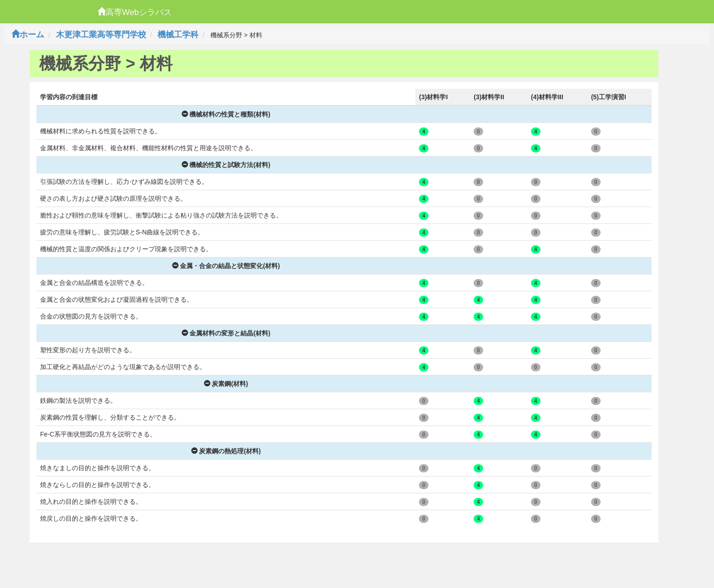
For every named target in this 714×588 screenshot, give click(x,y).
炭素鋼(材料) (226, 384)
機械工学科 (178, 35)
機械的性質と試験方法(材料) (226, 165)
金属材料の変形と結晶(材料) (226, 333)
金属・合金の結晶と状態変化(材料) (226, 266)
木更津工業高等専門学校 (101, 35)
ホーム (28, 35)
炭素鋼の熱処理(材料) (226, 451)
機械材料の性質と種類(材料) (226, 114)
